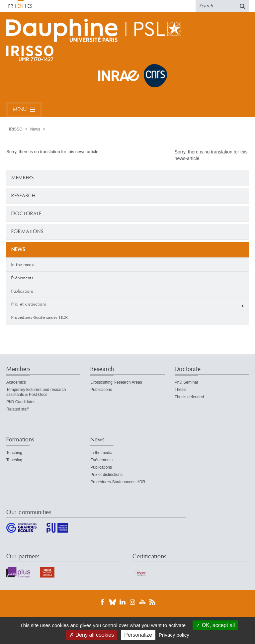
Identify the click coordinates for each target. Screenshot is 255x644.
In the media (23, 265)
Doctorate (26, 214)
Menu (20, 109)
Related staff (17, 409)
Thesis (180, 390)
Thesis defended (189, 397)
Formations (27, 232)
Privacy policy (174, 635)
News (35, 129)
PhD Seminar (186, 382)
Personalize (138, 635)
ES (30, 6)
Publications (22, 291)
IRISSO (16, 129)
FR (11, 6)
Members (23, 178)
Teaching (14, 453)
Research (23, 196)
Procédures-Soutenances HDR (40, 318)
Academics (16, 382)
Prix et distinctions (29, 304)
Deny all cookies (92, 635)
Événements (22, 278)
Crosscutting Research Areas (116, 382)
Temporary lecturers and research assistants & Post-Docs (36, 392)
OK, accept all (215, 625)
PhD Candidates (21, 402)
